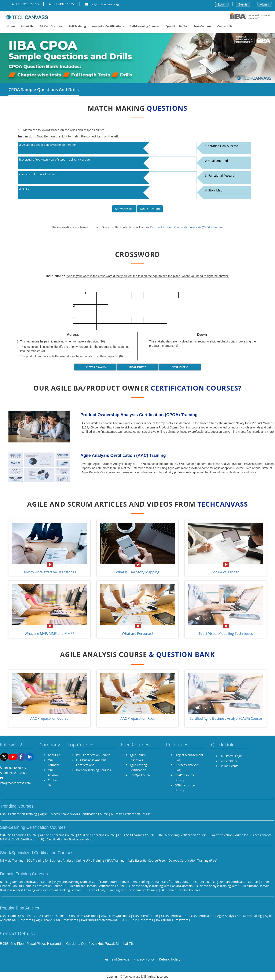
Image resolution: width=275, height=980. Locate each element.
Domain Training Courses (93, 770)
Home (11, 26)
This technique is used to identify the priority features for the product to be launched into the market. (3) (75, 349)
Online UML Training (90, 860)
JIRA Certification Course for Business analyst (241, 835)
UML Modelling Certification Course (182, 835)
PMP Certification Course (93, 755)
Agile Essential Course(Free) (147, 860)
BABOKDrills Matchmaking (99, 920)
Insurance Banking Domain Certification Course (225, 882)
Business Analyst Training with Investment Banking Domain (41, 890)
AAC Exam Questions (116, 916)
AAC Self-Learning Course (57, 835)
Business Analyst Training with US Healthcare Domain (233, 886)
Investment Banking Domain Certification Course (156, 882)
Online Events (229, 766)
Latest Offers (228, 761)
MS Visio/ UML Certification (19, 839)
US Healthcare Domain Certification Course (95, 886)
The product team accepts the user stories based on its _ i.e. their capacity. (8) (71, 356)
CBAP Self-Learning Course (18, 835)
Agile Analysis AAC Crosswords (57, 920)
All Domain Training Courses (181, 890)
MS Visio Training (12, 860)
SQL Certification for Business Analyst (66, 839)
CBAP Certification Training (19, 814)
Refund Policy (170, 959)
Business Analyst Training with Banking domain (161, 886)
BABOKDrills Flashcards (137, 920)
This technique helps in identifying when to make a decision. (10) (63, 341)
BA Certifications (51, 26)
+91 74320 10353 (62, 4)
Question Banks (177, 26)
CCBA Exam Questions (49, 916)
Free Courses (202, 26)
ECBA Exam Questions (83, 916)
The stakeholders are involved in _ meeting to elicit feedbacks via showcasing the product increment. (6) (202, 344)
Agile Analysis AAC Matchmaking (239, 916)
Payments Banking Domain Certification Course (87, 882)
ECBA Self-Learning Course (136, 835)
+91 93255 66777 (25, 4)
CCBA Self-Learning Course (96, 835)
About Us (27, 26)
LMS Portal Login (231, 756)
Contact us (225, 26)
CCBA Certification (174, 916)
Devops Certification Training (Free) (193, 860)
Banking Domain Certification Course (26, 882)
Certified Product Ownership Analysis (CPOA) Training (187, 227)
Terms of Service (116, 959)
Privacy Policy (144, 959)
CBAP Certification (146, 916)
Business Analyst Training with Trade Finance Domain (121, 890)
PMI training (77, 26)
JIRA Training (116, 860)
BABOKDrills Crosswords (173, 920)
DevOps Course (140, 775)
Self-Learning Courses (145, 26)
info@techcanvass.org (102, 4)
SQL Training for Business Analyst (50, 860)
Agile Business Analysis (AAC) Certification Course (74, 814)
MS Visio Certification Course (131, 814)
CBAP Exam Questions (15, 916)
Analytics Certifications (108, 26)
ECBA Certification (202, 916)
